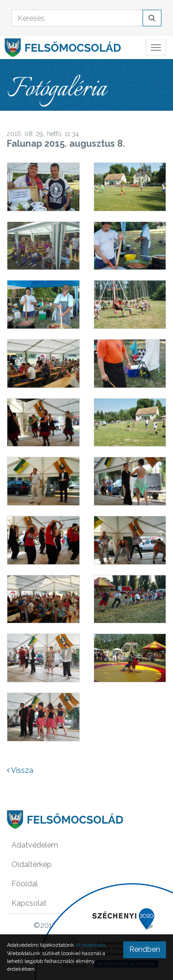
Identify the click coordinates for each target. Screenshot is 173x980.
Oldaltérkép (32, 864)
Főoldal (25, 884)
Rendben (145, 949)
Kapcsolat (29, 903)
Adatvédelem (35, 845)
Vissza (20, 770)
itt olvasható (90, 945)
